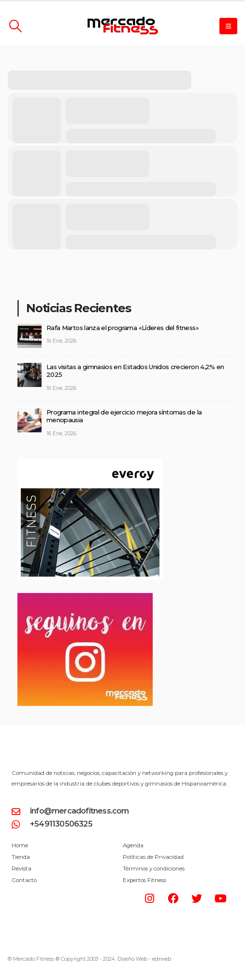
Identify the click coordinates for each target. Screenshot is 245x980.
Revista (22, 869)
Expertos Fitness (144, 880)
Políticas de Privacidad (153, 857)
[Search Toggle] (15, 26)
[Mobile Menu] (228, 26)
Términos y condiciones (154, 869)
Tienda (21, 857)
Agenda (133, 845)
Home (20, 845)
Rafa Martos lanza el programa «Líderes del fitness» (122, 328)
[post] (29, 335)
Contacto (24, 880)
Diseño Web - (144, 959)
